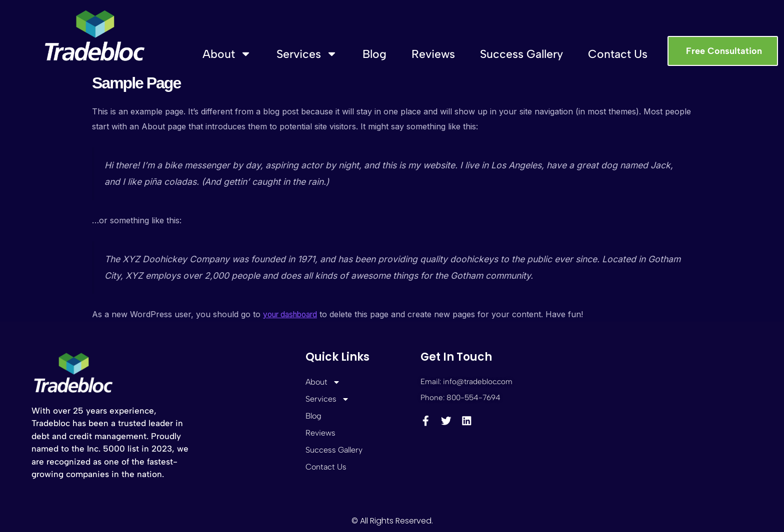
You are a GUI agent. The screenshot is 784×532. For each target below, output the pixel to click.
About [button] (227, 54)
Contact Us (618, 54)
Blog (374, 54)
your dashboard (293, 314)
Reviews (433, 54)
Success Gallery (521, 54)
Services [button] (307, 54)
